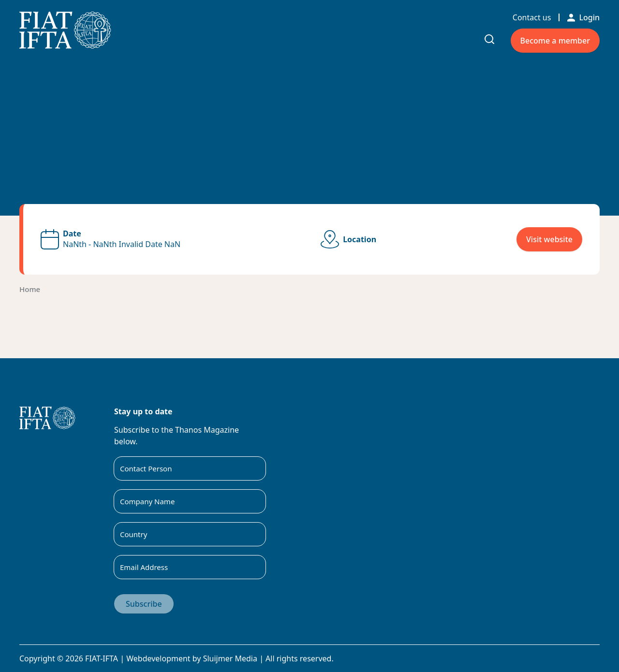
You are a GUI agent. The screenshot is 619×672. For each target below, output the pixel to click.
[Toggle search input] (489, 39)
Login (583, 17)
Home (30, 289)
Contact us (532, 17)
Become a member (555, 41)
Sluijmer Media (230, 658)
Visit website (549, 239)
